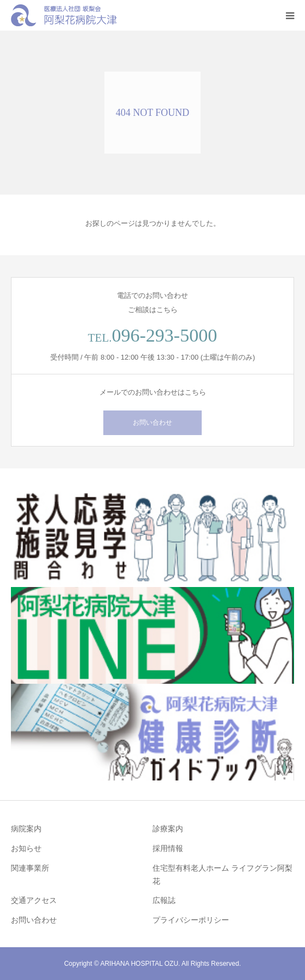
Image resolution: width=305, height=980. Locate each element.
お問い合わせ (152, 422)
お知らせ (26, 848)
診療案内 (168, 829)
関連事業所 (30, 868)
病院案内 (26, 829)
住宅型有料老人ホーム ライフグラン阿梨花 (222, 875)
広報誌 (164, 900)
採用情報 (168, 848)
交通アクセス (34, 900)
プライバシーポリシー (191, 920)
